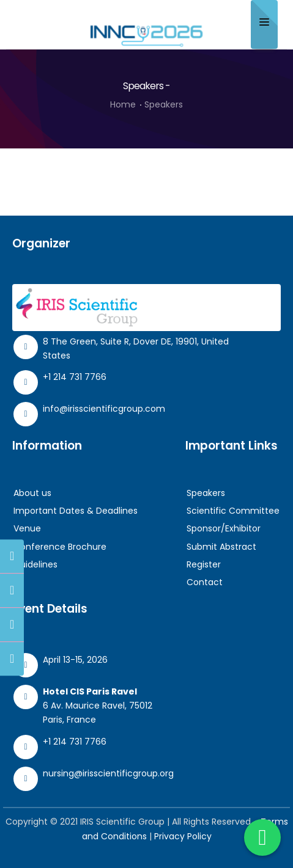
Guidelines (35, 564)
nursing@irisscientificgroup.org (108, 773)
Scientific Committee (233, 511)
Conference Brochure (60, 547)
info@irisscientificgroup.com (104, 409)
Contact (205, 582)
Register (204, 564)
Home (123, 104)
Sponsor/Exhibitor (224, 528)
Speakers (206, 493)
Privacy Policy (183, 836)
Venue (27, 528)
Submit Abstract (221, 547)
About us (32, 493)
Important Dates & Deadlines (76, 511)
